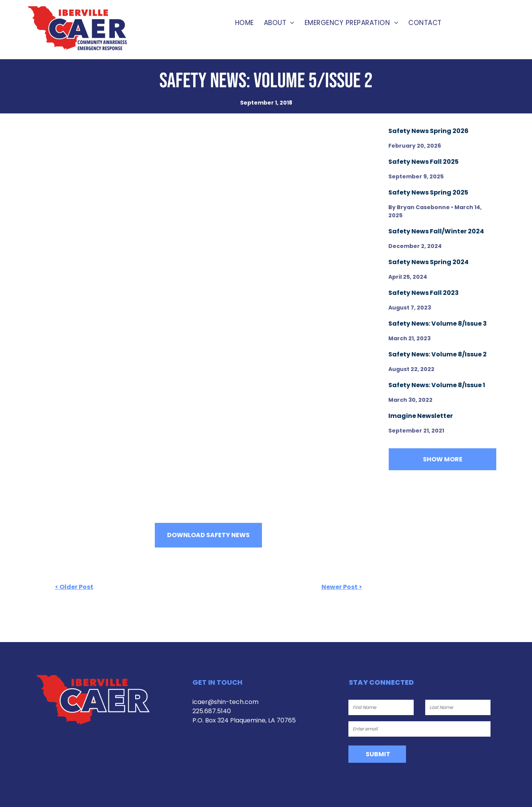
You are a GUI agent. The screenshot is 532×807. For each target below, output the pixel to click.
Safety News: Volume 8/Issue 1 (437, 385)
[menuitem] (244, 23)
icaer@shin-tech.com (225, 702)
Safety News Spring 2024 (428, 262)
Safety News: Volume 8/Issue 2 (438, 354)
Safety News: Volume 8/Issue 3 (438, 324)
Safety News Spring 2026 (428, 131)
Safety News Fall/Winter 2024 (436, 231)
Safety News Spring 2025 (428, 192)
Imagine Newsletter (421, 416)
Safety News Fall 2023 (423, 293)
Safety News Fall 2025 (423, 162)
